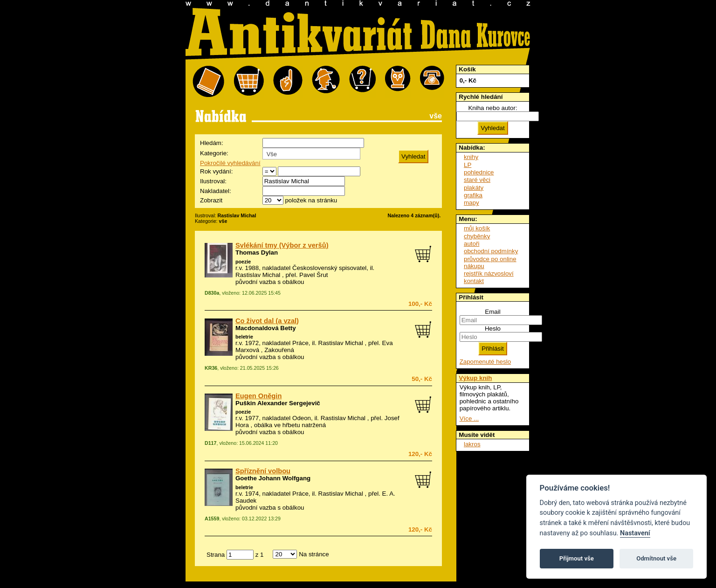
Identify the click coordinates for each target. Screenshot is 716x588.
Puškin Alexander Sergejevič (278, 403)
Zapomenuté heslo (485, 362)
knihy (471, 157)
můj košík (477, 228)
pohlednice (479, 172)
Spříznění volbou (263, 471)
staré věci (477, 180)
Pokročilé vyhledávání (230, 163)
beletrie (244, 337)
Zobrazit (211, 200)
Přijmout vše (577, 558)
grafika (473, 195)
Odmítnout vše (656, 558)
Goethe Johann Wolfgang (273, 478)
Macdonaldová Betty (266, 328)
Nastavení (635, 533)
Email (492, 312)
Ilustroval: (213, 181)
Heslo (493, 329)
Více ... (469, 419)
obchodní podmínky (491, 251)
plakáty (474, 188)
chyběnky (477, 236)
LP (468, 165)
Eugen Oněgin (258, 396)
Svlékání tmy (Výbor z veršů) (282, 245)
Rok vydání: (216, 171)
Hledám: (212, 143)
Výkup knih (475, 378)
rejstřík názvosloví (489, 273)
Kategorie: (214, 153)
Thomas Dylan (257, 252)
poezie (243, 262)
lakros (472, 444)
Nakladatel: (216, 191)
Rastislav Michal (258, 275)
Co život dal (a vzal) (267, 321)
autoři (472, 244)
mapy (472, 203)
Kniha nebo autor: (492, 108)
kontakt (474, 281)
